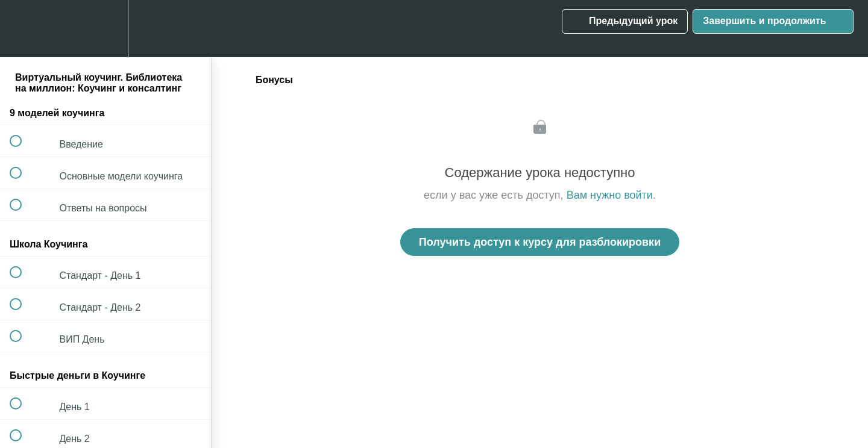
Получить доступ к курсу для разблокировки (540, 242)
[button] (22, 29)
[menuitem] (105, 29)
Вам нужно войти (610, 195)
